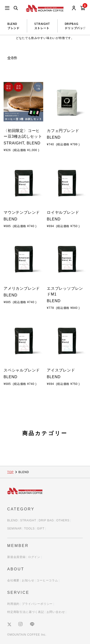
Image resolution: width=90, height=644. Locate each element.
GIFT (41, 529)
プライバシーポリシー (37, 604)
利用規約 (13, 604)
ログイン (34, 557)
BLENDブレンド (14, 26)
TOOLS (29, 529)
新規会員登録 (16, 557)
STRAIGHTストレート (42, 26)
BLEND (12, 520)
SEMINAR (14, 529)
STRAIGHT (28, 520)
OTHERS (63, 520)
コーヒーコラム (47, 580)
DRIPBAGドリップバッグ (75, 26)
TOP (10, 472)
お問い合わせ (56, 612)
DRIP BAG (46, 520)
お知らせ (28, 580)
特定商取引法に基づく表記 (26, 612)
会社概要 (13, 580)
